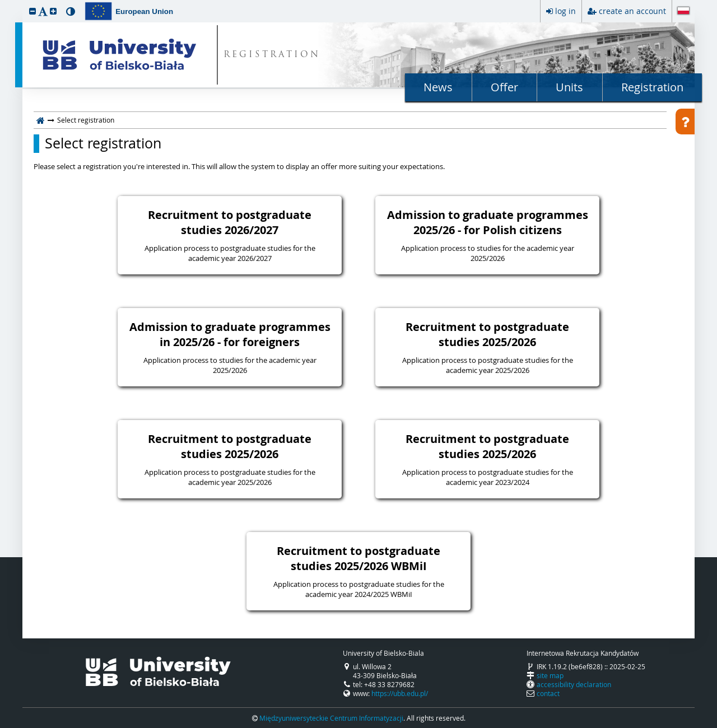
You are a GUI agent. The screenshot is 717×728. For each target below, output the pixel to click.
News (438, 87)
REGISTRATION (272, 55)
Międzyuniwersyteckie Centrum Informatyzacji (331, 718)
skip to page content (3, 3)
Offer (504, 87)
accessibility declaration (574, 684)
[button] (32, 11)
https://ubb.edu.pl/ (400, 693)
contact (548, 693)
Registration (652, 87)
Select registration (103, 143)
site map (550, 675)
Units (569, 87)
